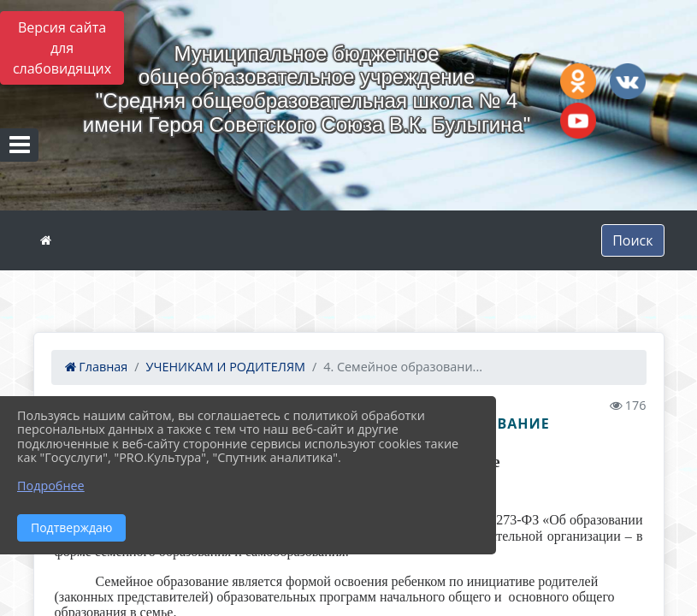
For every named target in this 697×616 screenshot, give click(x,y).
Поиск (632, 240)
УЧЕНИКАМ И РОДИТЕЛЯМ (226, 367)
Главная (97, 367)
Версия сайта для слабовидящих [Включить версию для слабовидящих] (62, 48)
